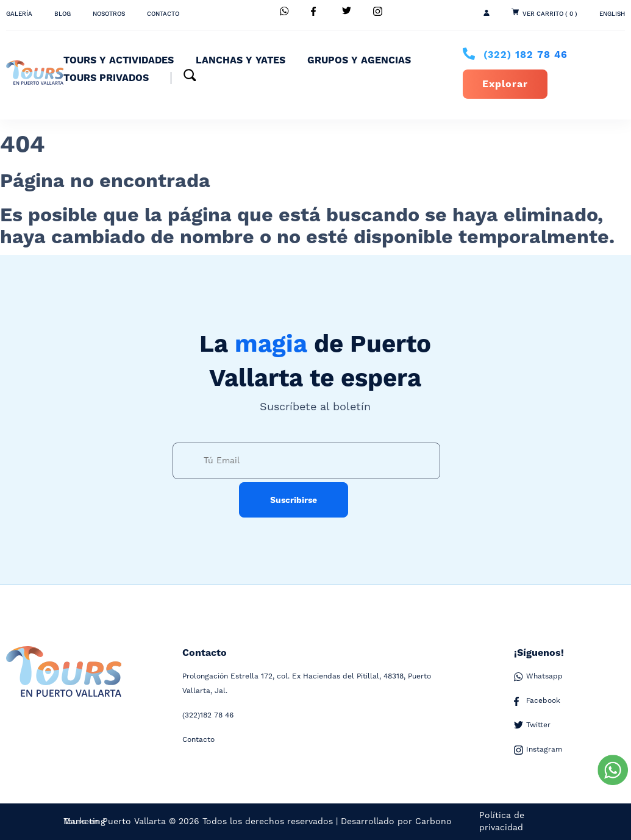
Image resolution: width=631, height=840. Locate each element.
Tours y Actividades (119, 60)
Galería (19, 14)
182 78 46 (526, 55)
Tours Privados (106, 78)
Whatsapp (538, 677)
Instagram (538, 750)
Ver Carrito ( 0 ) (550, 14)
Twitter (532, 725)
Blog (62, 14)
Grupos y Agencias (359, 60)
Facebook (537, 701)
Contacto (163, 14)
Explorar (505, 84)
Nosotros (109, 14)
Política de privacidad (502, 822)
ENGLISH (612, 14)
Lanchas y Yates (241, 60)
